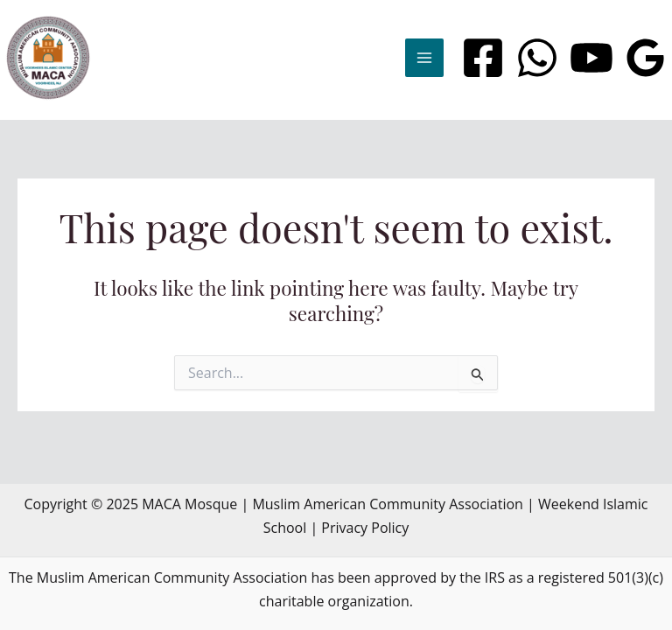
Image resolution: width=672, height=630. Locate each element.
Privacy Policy (365, 528)
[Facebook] (483, 58)
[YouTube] (591, 58)
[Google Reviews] (646, 58)
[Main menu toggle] (424, 58)
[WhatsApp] (537, 58)
